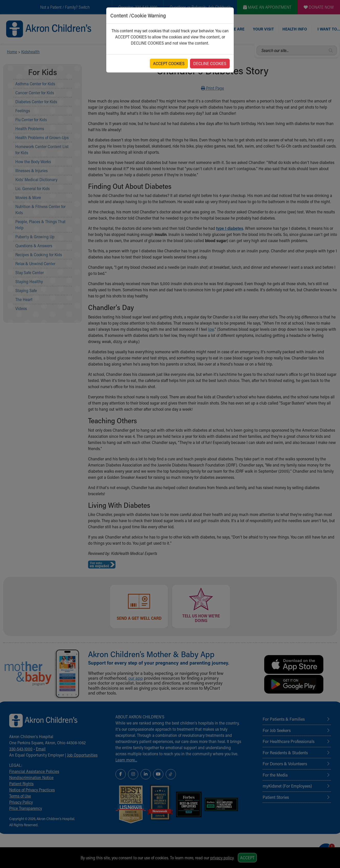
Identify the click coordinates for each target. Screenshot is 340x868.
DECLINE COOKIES (210, 63)
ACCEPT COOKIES (169, 63)
